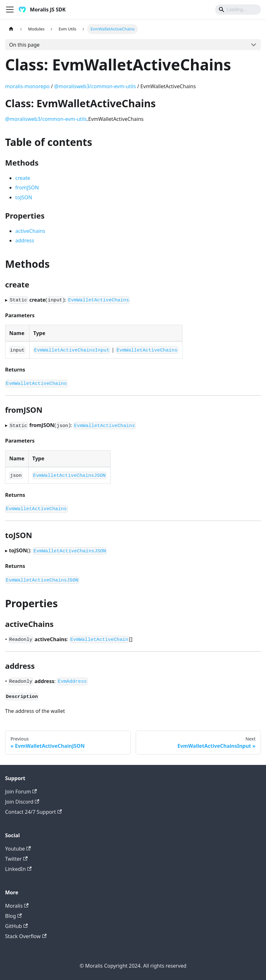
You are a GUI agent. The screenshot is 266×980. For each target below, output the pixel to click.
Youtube (18, 849)
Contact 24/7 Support (33, 812)
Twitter (16, 859)
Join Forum (21, 792)
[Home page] (11, 29)
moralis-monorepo (27, 86)
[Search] (238, 10)
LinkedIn (18, 869)
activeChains (30, 231)
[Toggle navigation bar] (10, 10)
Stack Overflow (26, 936)
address (25, 240)
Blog (13, 916)
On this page (24, 45)
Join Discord (22, 802)
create (23, 178)
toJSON (24, 197)
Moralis (17, 906)
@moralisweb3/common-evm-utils (95, 86)
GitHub (16, 926)
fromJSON (27, 187)
